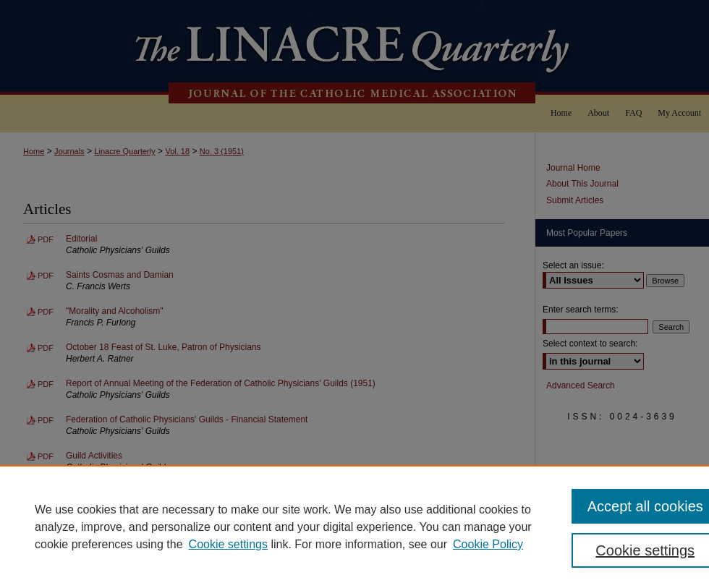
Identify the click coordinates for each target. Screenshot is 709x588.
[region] (354, 527)
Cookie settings (228, 544)
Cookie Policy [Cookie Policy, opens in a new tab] (488, 544)
